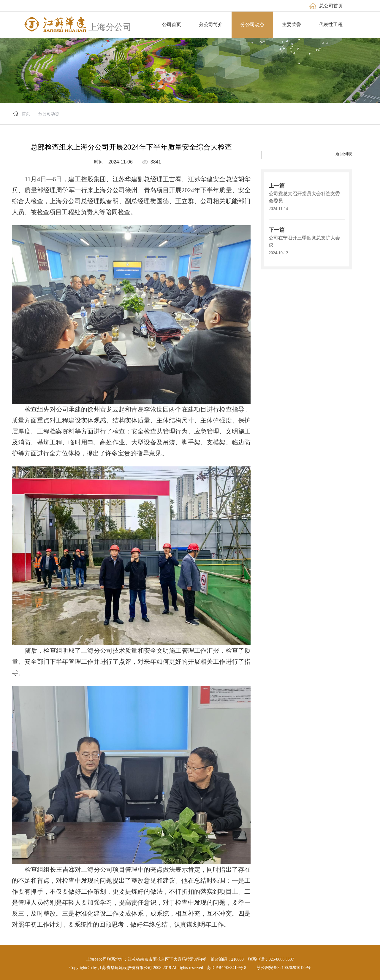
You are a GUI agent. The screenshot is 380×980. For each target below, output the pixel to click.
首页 (26, 114)
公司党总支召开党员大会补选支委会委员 (304, 197)
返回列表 (344, 154)
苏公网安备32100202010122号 (284, 968)
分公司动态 (49, 114)
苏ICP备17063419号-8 (227, 968)
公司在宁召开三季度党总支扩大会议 (304, 241)
